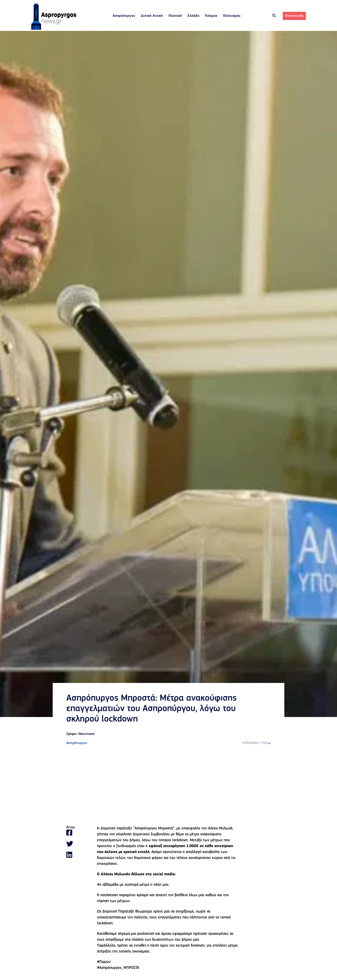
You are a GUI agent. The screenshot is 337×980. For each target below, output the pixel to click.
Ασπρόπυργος (124, 16)
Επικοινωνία (294, 16)
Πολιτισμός (232, 16)
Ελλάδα (193, 16)
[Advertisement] (168, 786)
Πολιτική (175, 16)
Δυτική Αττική (152, 16)
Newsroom (87, 734)
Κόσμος (211, 16)
